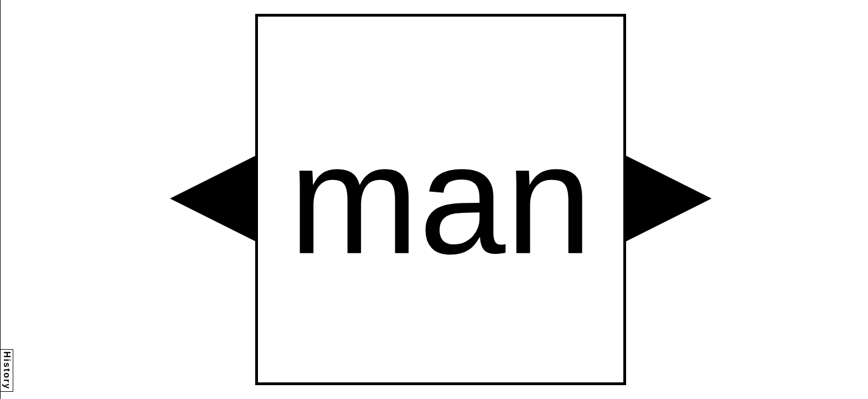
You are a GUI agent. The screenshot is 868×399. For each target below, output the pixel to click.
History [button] (7, 370)
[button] (213, 198)
